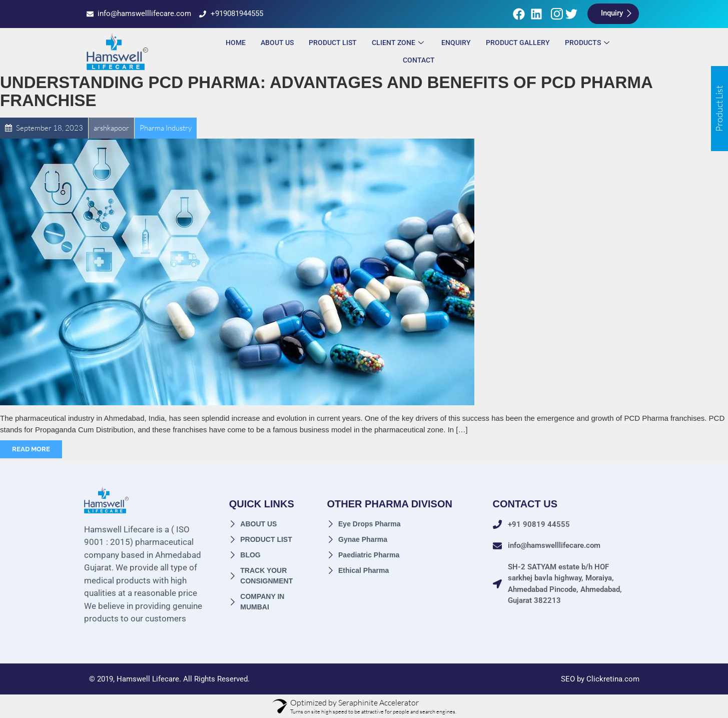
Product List (333, 43)
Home (236, 43)
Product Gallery (518, 43)
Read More (31, 449)
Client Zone (399, 43)
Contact (419, 60)
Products (588, 43)
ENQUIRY (456, 43)
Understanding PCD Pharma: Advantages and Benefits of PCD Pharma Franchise (326, 91)
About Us (277, 43)
